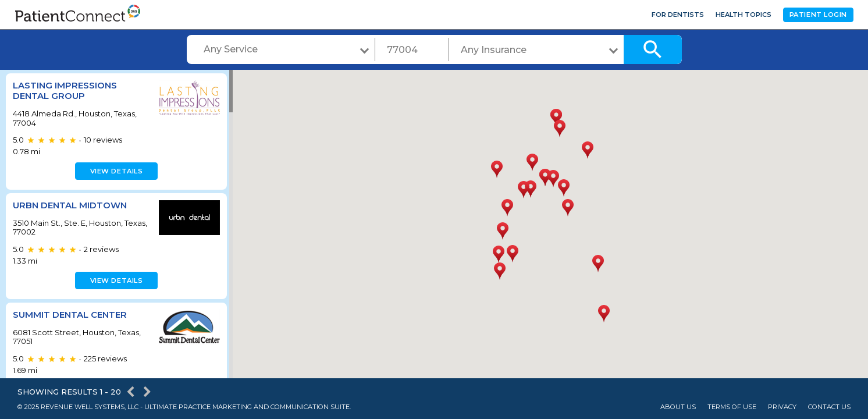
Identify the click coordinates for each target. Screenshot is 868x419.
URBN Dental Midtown (70, 205)
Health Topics (744, 15)
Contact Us (829, 407)
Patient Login (818, 15)
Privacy (782, 407)
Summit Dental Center (70, 315)
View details (115, 171)
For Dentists (678, 15)
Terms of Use (732, 407)
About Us (678, 407)
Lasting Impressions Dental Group (65, 90)
